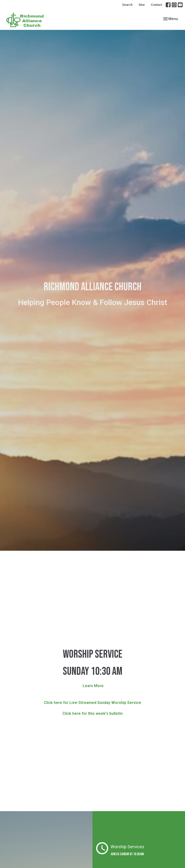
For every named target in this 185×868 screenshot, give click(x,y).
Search (127, 5)
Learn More (93, 686)
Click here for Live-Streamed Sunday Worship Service (92, 703)
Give (142, 5)
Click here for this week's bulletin (92, 713)
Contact (156, 5)
